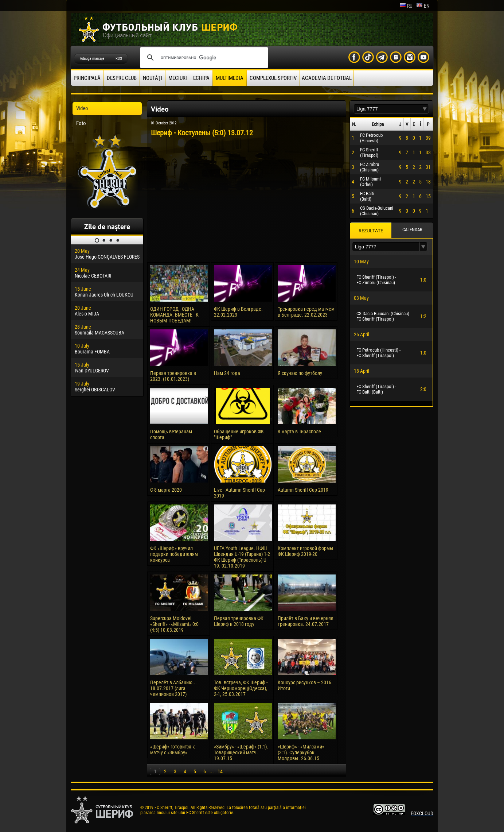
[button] (425, 109)
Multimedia (230, 78)
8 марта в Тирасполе (299, 432)
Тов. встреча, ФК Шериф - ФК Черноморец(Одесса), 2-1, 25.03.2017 (241, 688)
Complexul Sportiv (273, 78)
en (423, 6)
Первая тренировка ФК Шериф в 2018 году (239, 621)
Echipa (201, 78)
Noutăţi (153, 78)
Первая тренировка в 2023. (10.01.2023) (173, 376)
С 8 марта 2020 (166, 490)
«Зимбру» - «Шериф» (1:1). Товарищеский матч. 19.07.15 (241, 752)
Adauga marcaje (92, 59)
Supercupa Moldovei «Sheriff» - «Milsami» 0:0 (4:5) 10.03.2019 (174, 624)
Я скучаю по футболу (300, 373)
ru (406, 6)
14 (220, 771)
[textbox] (387, 109)
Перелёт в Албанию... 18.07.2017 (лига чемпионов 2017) (173, 688)
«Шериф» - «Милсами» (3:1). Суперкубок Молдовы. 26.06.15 (301, 752)
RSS (119, 59)
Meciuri (178, 78)
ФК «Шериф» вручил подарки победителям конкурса (174, 554)
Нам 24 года (227, 373)
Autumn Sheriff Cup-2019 (303, 490)
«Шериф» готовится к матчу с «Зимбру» (173, 750)
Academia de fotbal (327, 78)
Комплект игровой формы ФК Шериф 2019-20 (306, 551)
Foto (81, 123)
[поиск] (203, 58)
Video (82, 108)
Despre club (122, 78)
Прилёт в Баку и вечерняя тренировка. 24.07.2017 (306, 621)
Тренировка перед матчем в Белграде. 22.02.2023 (306, 312)
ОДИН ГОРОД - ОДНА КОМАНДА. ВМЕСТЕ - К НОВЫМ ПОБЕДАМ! (174, 315)
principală (87, 78)
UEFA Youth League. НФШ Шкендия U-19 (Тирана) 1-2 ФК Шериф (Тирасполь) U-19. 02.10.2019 (242, 557)
